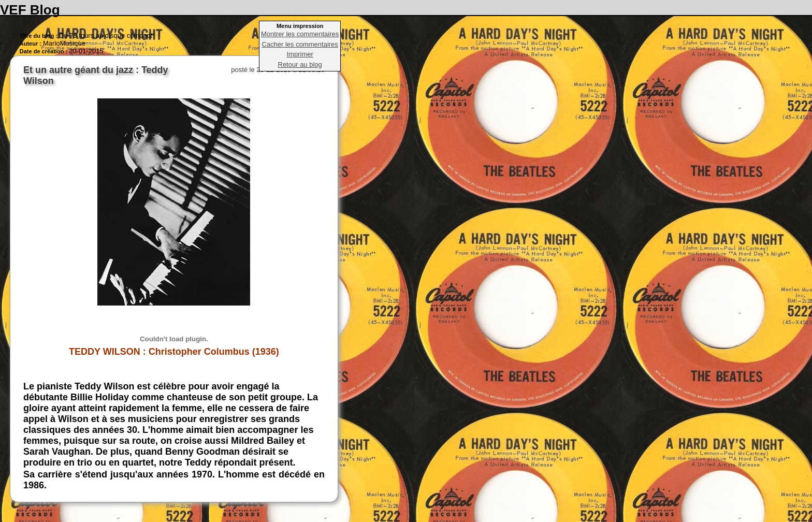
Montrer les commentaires (300, 34)
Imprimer (300, 54)
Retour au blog (300, 64)
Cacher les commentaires (300, 44)
